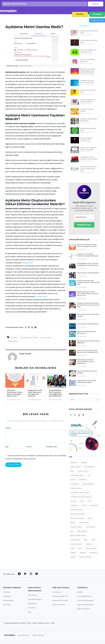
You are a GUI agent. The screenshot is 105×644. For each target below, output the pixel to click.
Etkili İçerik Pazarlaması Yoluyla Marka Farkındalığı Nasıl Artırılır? (15, 395)
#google (15, 340)
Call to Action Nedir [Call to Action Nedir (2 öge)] (77, 477)
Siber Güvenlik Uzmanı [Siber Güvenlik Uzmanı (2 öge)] (78, 537)
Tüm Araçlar (57, 594)
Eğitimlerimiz (32, 605)
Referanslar (53, 17)
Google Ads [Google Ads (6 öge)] (75, 486)
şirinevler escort (41, 299)
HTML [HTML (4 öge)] (82, 503)
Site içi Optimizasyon (84, 598)
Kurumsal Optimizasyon (85, 602)
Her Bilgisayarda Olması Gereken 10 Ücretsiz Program (89, 160)
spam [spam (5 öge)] (86, 542)
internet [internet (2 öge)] (84, 507)
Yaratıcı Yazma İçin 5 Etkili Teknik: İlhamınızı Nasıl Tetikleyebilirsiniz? (88, 353)
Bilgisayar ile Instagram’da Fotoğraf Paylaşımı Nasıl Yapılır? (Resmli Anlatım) (88, 73)
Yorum (9, 430)
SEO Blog (42, 17)
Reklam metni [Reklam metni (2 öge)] (84, 525)
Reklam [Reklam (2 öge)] (73, 525)
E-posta (29, 449)
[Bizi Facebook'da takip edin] (19, 576)
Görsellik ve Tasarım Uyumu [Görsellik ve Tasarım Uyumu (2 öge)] (80, 494)
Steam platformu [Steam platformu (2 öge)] (76, 546)
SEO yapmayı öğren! (35, 601)
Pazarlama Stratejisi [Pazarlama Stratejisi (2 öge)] (77, 520)
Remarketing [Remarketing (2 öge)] (91, 529)
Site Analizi (32, 610)
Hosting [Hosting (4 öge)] (73, 503)
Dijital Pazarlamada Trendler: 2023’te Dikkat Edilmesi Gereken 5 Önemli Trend (88, 296)
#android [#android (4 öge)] (74, 464)
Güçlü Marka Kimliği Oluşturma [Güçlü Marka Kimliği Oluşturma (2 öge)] (81, 499)
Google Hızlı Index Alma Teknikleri (87, 112)
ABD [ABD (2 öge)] (72, 473)
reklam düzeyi (46, 340)
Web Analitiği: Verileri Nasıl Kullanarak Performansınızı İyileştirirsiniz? (86, 364)
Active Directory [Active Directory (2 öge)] (83, 473)
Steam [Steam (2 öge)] (94, 542)
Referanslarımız (9, 602)
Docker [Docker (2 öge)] (73, 482)
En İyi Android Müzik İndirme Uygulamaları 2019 (88, 53)
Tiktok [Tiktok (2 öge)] (73, 550)
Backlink (80, 594)
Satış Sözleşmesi (23, 637)
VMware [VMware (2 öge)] (73, 555)
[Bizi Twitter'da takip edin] (25, 576)
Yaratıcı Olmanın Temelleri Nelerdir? (88, 275)
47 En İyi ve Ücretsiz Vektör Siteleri (88, 93)
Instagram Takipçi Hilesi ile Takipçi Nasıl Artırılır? (88, 103)
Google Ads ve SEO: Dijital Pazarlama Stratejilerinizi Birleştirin (35, 395)
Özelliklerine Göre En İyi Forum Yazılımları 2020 (87, 84)
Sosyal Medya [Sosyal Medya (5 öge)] (75, 542)
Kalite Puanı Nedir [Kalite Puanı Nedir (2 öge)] (77, 512)
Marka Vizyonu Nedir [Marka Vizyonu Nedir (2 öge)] (78, 516)
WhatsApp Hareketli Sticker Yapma (88, 132)
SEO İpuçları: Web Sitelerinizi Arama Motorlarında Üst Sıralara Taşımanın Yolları (88, 307)
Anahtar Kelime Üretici (60, 602)
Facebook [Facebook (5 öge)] (83, 482)
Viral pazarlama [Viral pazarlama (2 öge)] (91, 550)
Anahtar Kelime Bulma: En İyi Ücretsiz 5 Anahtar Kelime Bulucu (88, 171)
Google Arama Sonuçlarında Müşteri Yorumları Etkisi (88, 151)
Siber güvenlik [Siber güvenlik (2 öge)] (82, 533)
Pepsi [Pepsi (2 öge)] (90, 520)
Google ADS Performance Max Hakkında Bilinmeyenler (86, 384)
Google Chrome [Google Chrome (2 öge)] (76, 490)
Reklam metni (13, 343)
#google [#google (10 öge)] (84, 464)
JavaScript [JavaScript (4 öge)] (94, 507)
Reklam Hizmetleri (83, 611)
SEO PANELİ (97, 16)
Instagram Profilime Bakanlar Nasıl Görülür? (89, 122)
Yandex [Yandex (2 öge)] (73, 559)
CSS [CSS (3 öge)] (89, 477)
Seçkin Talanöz (25, 356)
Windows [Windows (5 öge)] (83, 555)
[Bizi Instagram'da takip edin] (31, 576)
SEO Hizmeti (18, 17)
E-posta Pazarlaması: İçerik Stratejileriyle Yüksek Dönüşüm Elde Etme (88, 285)
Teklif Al (80, 16)
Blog (29, 614)
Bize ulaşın (7, 607)
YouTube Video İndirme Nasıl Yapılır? (89, 44)
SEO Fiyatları (65, 17)
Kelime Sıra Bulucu (59, 607)
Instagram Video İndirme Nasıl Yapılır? (89, 34)
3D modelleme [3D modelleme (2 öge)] (90, 469)
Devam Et (96, 5)
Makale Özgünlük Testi (60, 598)
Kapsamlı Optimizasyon (85, 607)
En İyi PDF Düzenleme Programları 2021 (86, 141)
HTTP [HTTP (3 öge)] (89, 503)
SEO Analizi (30, 17)
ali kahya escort (27, 265)
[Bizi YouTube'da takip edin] (37, 576)
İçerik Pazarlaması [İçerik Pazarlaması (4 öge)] (86, 559)
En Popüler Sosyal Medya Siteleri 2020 (87, 63)
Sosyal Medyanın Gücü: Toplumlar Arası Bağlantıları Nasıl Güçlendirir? (56, 395)
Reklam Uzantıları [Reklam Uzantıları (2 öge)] (77, 529)
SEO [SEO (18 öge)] (72, 533)
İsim (7, 449)
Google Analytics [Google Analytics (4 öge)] (88, 486)
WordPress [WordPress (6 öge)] (94, 555)
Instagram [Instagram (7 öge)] (74, 507)
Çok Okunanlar (84, 28)
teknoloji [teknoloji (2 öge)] (89, 546)
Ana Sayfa (7, 594)
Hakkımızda (7, 598)
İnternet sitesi (51, 449)
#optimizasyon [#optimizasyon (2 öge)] (76, 469)
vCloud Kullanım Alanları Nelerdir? (88, 326)
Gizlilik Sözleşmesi (39, 637)
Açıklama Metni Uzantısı (29, 340)
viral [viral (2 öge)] (80, 550)
